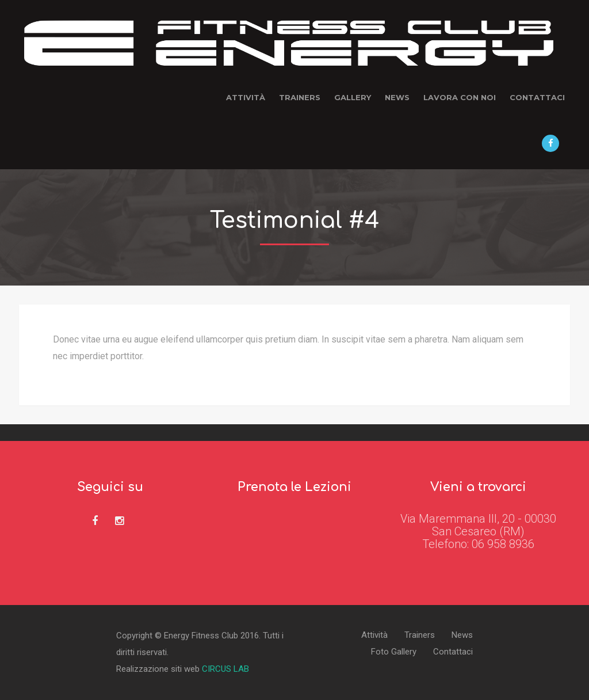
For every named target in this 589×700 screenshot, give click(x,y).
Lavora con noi (460, 97)
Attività (246, 97)
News (397, 97)
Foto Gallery (394, 652)
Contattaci (537, 97)
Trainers (300, 97)
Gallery (353, 97)
